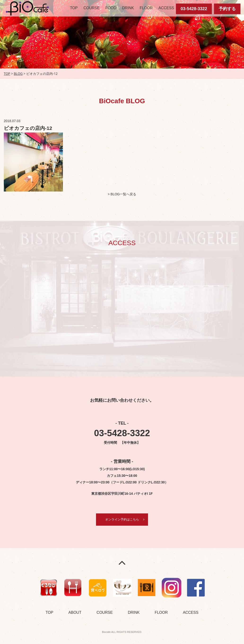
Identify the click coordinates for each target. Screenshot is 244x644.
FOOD (111, 8)
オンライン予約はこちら (122, 520)
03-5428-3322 (194, 9)
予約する (227, 9)
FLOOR (146, 8)
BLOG (18, 74)
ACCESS (166, 8)
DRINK (128, 8)
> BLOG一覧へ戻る (122, 194)
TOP (74, 8)
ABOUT (75, 613)
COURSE (91, 8)
